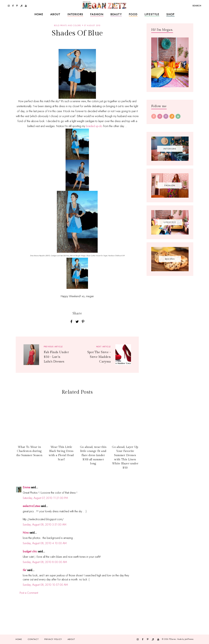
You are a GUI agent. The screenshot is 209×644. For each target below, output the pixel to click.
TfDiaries (172, 639)
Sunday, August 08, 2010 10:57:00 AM (45, 585)
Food (133, 14)
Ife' (25, 570)
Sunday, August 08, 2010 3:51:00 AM (45, 525)
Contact (33, 639)
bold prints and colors (67, 26)
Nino (26, 533)
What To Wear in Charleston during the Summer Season (29, 451)
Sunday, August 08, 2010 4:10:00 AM (45, 543)
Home (39, 14)
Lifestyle (152, 14)
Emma (26, 487)
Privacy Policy (53, 639)
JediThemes (189, 639)
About (55, 14)
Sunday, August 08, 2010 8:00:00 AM (45, 562)
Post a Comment (29, 593)
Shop (170, 14)
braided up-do (94, 126)
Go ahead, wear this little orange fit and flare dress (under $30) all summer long (93, 455)
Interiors (75, 14)
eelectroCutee (31, 506)
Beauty (116, 14)
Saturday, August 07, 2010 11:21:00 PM (45, 498)
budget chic (30, 551)
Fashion (97, 14)
